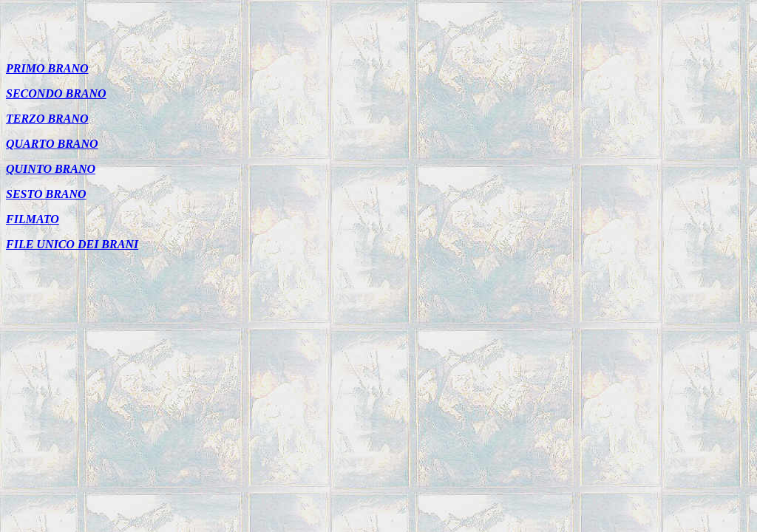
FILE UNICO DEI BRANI (72, 244)
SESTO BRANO (46, 194)
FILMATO (33, 219)
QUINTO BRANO (51, 169)
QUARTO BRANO (52, 144)
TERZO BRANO (47, 119)
